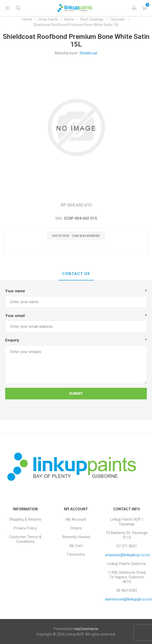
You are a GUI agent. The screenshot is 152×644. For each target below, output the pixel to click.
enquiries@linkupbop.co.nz (127, 555)
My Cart (76, 546)
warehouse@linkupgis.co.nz (129, 599)
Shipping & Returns (25, 519)
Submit (76, 393)
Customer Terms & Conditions (25, 539)
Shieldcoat (88, 53)
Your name (15, 291)
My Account (76, 519)
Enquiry (12, 340)
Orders (76, 528)
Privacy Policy (25, 528)
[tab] (76, 274)
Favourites (76, 554)
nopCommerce (86, 629)
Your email (15, 316)
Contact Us (76, 274)
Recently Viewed (76, 537)
